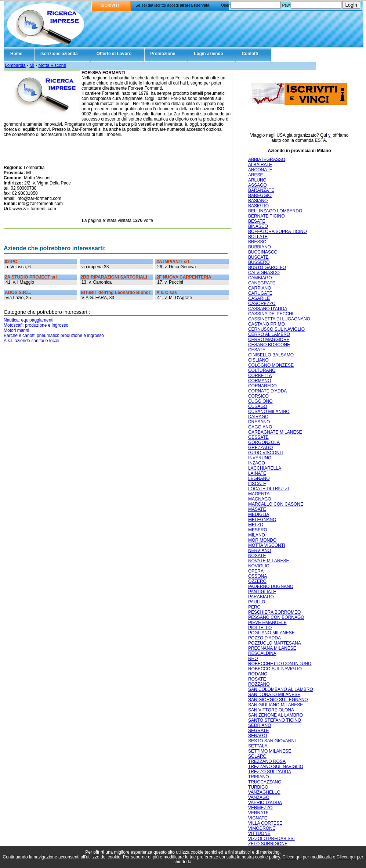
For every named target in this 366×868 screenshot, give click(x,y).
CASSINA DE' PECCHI (271, 314)
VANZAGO (259, 797)
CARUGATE (260, 293)
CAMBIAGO (260, 278)
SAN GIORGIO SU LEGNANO (278, 700)
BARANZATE (261, 190)
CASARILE (259, 298)
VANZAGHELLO (264, 792)
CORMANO (260, 381)
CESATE (257, 350)
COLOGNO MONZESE (271, 365)
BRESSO (257, 242)
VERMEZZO (260, 808)
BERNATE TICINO (267, 216)
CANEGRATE (262, 283)
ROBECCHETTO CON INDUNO (280, 664)
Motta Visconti (52, 65)
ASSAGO (258, 185)
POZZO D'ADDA (264, 638)
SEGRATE (258, 731)
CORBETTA (260, 376)
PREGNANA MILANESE (272, 648)
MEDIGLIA (259, 514)
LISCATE (257, 484)
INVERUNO (260, 458)
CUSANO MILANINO (269, 412)
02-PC (11, 262)
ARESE (256, 175)
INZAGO (257, 463)
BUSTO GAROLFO (267, 268)
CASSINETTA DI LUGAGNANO (279, 319)
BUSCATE (258, 257)
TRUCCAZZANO (265, 782)
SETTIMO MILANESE (270, 751)
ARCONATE (260, 170)
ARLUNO (257, 180)
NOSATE (257, 556)
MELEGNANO (262, 520)
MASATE (257, 509)
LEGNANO (259, 478)
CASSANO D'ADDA (268, 309)
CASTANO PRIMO (267, 324)
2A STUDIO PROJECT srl (31, 277)
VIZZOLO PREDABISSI (271, 839)
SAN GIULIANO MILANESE (276, 705)
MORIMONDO (262, 540)
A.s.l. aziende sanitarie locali (31, 341)
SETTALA (258, 746)
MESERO (258, 530)
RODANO (258, 674)
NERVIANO (260, 550)
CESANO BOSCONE (269, 345)
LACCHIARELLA (265, 468)
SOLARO (257, 756)
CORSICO (258, 396)
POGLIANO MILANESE (271, 633)
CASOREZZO (262, 304)
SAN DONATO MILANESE (274, 695)
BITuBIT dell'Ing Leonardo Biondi (115, 293)
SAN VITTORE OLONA (271, 710)
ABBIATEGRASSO (267, 159)
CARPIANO (260, 288)
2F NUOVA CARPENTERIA (184, 277)
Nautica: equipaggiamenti (28, 320)
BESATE (257, 221)
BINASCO (258, 226)
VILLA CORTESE (265, 823)
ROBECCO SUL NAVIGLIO (275, 669)
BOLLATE (258, 237)
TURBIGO (258, 787)
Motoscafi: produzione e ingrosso (36, 325)
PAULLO (257, 602)
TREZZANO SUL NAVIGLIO (276, 767)
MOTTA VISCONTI (267, 545)
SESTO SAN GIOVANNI (272, 741)
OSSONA (258, 576)
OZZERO (257, 581)
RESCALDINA (262, 653)
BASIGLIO (258, 206)
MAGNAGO (260, 499)
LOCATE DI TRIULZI (269, 489)
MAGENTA (259, 494)
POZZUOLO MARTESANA (275, 643)
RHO (253, 659)
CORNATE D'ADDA (267, 391)
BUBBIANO (260, 247)
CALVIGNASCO (264, 273)
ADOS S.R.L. (18, 293)
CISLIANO (258, 360)
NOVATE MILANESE (269, 561)
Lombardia (15, 65)
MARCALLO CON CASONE (276, 504)
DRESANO (259, 422)
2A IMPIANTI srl (173, 262)
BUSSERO (259, 262)
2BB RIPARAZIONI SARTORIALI (114, 277)
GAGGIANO (260, 427)
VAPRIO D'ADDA (265, 803)
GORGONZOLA (264, 442)
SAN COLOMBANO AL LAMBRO (281, 689)
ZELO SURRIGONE (268, 844)
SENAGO (258, 736)
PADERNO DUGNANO (271, 587)
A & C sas (167, 293)
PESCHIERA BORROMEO (274, 612)
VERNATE (258, 813)
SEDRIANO (260, 725)
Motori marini (16, 330)
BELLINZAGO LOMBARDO (275, 211)
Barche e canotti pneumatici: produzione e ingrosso (54, 336)
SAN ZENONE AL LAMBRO (276, 715)
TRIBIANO (259, 777)
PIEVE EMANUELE (267, 623)
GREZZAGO (260, 448)
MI (32, 65)
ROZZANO (259, 684)
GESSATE (258, 437)
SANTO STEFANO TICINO (275, 720)
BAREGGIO (260, 196)
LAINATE (257, 473)
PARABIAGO (261, 597)
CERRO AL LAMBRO (269, 334)
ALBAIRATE (260, 165)
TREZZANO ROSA (267, 761)
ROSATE (257, 679)
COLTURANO (262, 370)
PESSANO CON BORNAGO (276, 617)
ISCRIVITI (110, 5)
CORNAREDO (262, 386)
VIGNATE (258, 818)
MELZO (256, 525)
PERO (254, 607)
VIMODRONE (262, 828)
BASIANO (258, 201)
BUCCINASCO (263, 252)
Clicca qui (292, 857)
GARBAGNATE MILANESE (275, 432)
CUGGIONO (260, 401)
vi (330, 135)
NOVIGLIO (259, 566)
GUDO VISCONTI (266, 453)
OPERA (256, 571)
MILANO (257, 535)
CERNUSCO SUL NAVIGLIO (276, 329)
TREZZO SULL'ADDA (270, 772)
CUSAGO (258, 406)
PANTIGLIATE (262, 592)
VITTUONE (259, 833)
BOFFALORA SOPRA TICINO (278, 232)
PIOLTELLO (260, 628)
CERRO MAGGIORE (269, 340)
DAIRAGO (258, 417)
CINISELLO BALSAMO (271, 355)
